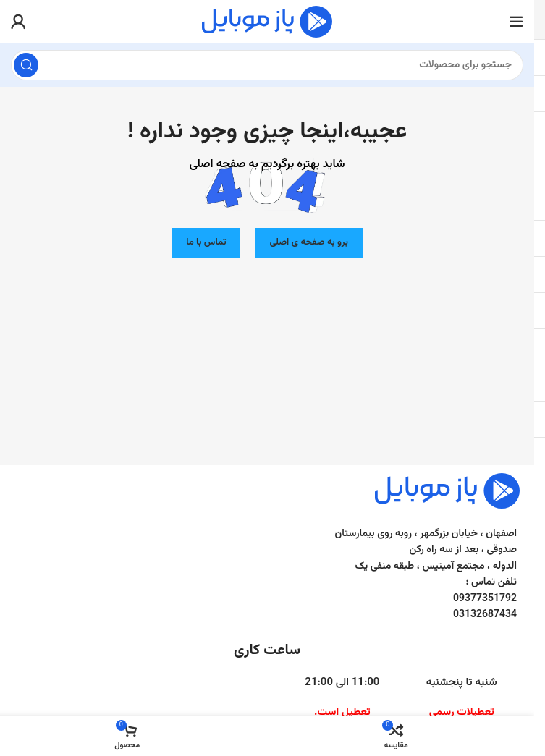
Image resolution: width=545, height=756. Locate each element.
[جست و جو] (267, 65)
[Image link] (447, 491)
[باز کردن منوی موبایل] (516, 22)
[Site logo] (267, 22)
